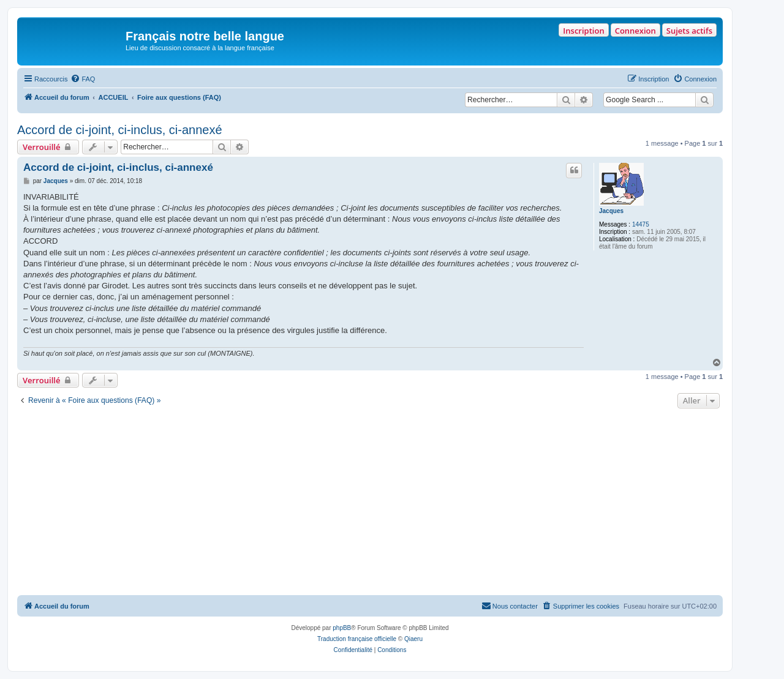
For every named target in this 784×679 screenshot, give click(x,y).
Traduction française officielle (357, 639)
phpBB (342, 628)
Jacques (611, 211)
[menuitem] (83, 79)
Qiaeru (413, 639)
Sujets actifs (689, 31)
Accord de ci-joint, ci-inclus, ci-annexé (120, 130)
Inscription (583, 31)
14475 (641, 224)
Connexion (635, 31)
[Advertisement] (370, 503)
